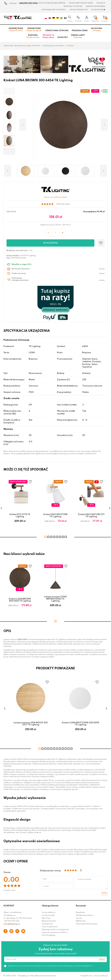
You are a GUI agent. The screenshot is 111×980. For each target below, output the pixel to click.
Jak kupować (47, 924)
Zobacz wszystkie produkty (55, 197)
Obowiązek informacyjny (87, 924)
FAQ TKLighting (48, 935)
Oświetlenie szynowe (57, 31)
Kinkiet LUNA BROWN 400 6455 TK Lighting (20, 600)
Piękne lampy (78, 36)
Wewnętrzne (16, 30)
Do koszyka (51, 243)
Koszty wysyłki (48, 915)
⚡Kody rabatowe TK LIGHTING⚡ (54, 10)
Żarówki (33, 36)
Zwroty (79, 918)
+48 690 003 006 (28, 3)
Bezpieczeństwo (49, 921)
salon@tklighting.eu (12, 924)
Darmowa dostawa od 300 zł (55, 933)
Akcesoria (97, 30)
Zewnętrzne (34, 30)
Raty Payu (46, 918)
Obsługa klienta (50, 906)
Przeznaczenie (80, 31)
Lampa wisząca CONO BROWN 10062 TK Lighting (55, 599)
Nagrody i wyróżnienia (96, 6)
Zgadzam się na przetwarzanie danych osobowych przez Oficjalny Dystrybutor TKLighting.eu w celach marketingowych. (50, 966)
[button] (9, 91)
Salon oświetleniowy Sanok (81, 3)
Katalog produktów (79, 10)
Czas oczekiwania (50, 927)
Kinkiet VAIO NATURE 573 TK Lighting (91, 515)
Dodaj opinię (64, 204)
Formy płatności (49, 912)
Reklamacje (81, 921)
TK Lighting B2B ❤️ (98, 10)
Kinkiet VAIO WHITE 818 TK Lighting (55, 515)
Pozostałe (81, 906)
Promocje (48, 36)
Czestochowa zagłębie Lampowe (52, 3)
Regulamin (80, 912)
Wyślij (105, 893)
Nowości (63, 37)
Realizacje (101, 3)
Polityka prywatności (85, 915)
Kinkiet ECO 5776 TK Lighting (20, 515)
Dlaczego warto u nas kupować (55, 930)
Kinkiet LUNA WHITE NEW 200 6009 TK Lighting (81, 724)
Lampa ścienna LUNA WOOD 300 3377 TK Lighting (31, 724)
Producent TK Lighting (73, 6)
